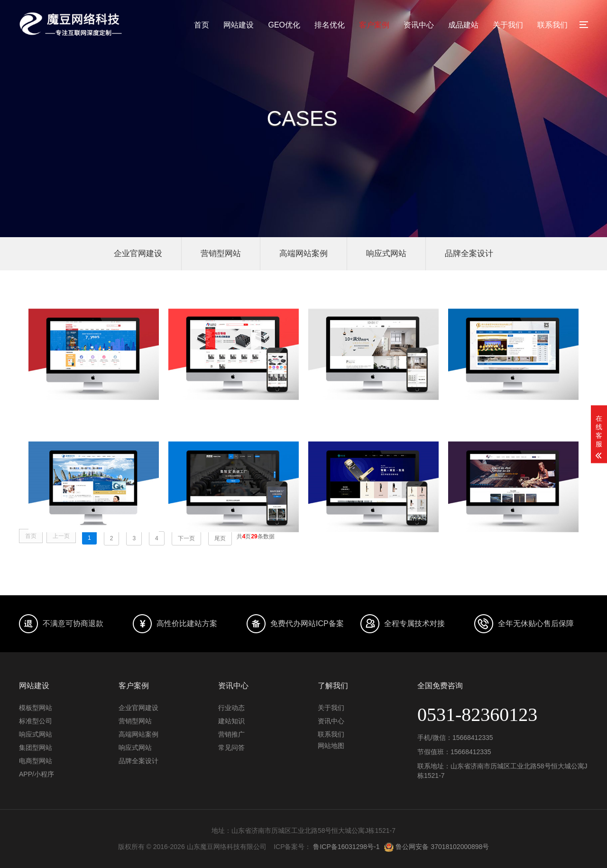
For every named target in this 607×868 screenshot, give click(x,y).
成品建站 (463, 25)
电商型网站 (36, 761)
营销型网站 (221, 254)
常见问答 (231, 748)
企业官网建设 (138, 254)
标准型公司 (36, 721)
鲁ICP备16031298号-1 (346, 847)
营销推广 (231, 734)
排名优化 (330, 25)
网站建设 (239, 25)
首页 (202, 25)
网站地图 (331, 746)
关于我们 (508, 25)
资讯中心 (419, 25)
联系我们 (552, 25)
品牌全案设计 (469, 254)
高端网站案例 (303, 254)
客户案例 (374, 25)
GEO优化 (284, 25)
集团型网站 (36, 748)
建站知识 (231, 721)
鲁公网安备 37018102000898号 (437, 847)
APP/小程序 (37, 774)
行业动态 (231, 708)
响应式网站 (386, 254)
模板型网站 (36, 708)
